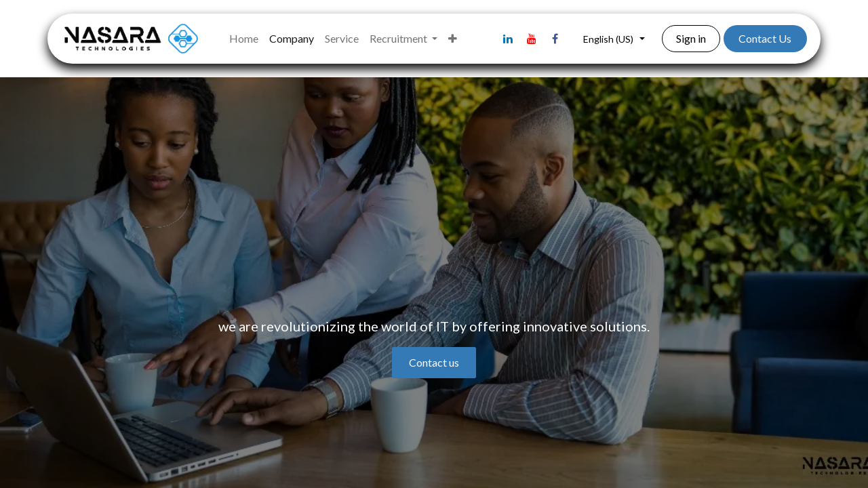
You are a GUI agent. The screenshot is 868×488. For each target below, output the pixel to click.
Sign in (691, 38)
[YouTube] (532, 39)
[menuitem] (244, 39)
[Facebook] (555, 39)
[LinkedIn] (508, 39)
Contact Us (765, 38)
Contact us (434, 362)
